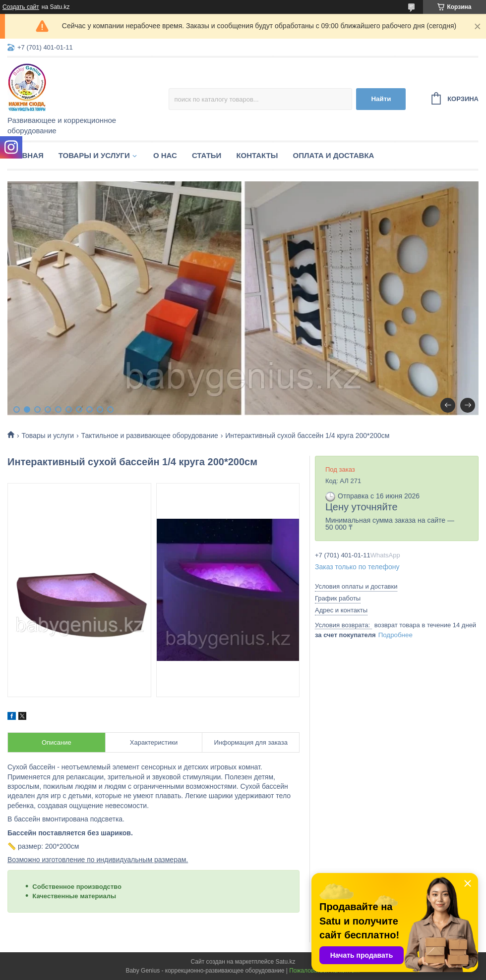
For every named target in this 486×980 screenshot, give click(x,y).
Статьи (207, 155)
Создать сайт (21, 7)
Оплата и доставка (333, 155)
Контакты (257, 155)
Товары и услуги (94, 155)
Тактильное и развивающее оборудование (150, 436)
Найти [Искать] (381, 99)
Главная (26, 155)
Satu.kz (285, 962)
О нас (165, 155)
